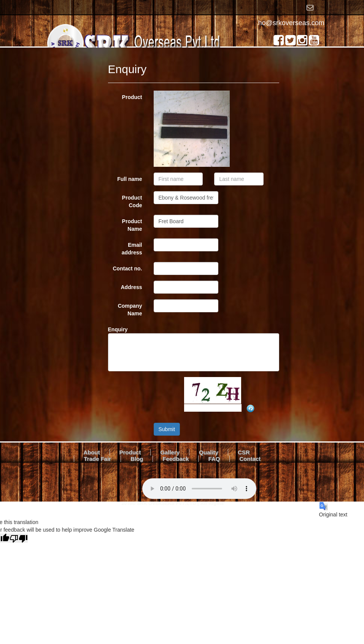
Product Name (132, 225)
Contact (250, 459)
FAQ (214, 459)
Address (131, 287)
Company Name (130, 310)
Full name (130, 179)
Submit (167, 429)
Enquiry (118, 329)
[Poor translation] (19, 538)
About (91, 452)
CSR (244, 452)
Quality (209, 452)
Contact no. (128, 268)
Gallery (170, 452)
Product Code (132, 201)
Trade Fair (97, 459)
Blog (137, 459)
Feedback (176, 459)
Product (132, 97)
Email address (132, 249)
